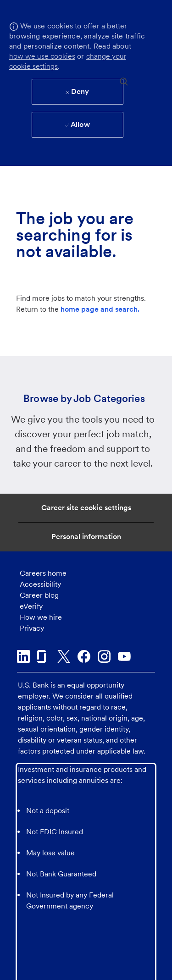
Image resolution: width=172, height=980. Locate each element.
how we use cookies (42, 56)
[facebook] (84, 656)
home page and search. (100, 309)
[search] (124, 81)
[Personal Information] (86, 537)
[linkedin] (23, 656)
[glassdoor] (44, 656)
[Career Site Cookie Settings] (86, 508)
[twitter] (64, 656)
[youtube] (124, 656)
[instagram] (104, 656)
